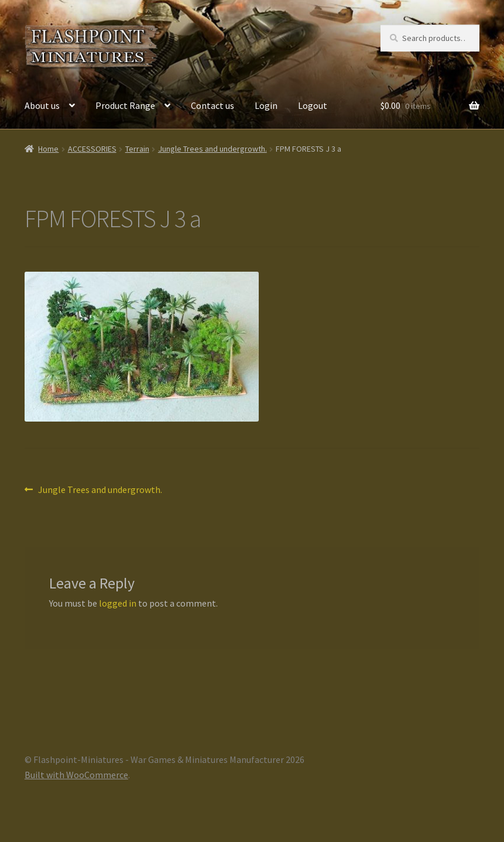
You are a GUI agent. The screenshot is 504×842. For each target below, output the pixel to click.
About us (42, 105)
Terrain (137, 149)
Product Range (125, 105)
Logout (313, 105)
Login (266, 105)
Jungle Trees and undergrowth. (212, 149)
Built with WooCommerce (76, 775)
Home (48, 149)
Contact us (212, 105)
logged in (118, 603)
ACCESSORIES (92, 149)
